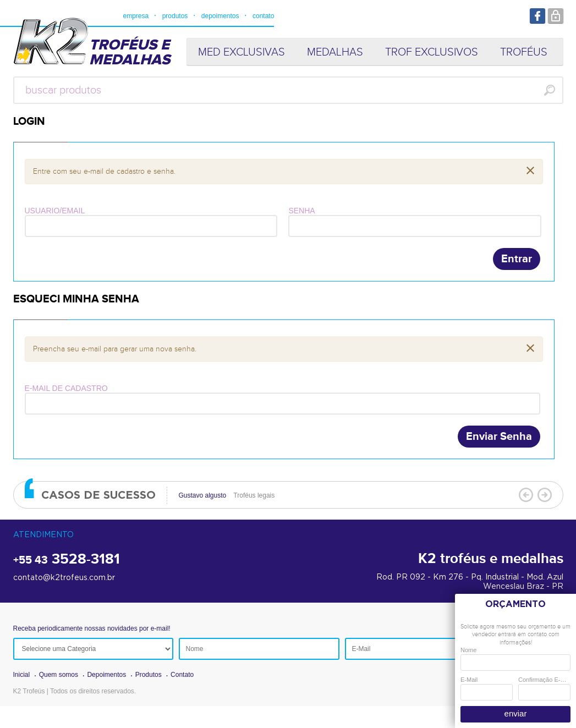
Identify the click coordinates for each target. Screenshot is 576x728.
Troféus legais (227, 495)
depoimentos (220, 16)
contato (263, 16)
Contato (182, 675)
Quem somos (59, 675)
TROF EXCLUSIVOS (432, 52)
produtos (175, 16)
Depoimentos (106, 675)
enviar (516, 713)
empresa (136, 16)
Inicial (22, 675)
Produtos (149, 675)
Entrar (517, 259)
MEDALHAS (335, 52)
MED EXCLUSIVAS (242, 52)
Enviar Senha (499, 437)
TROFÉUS (524, 52)
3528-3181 (67, 559)
